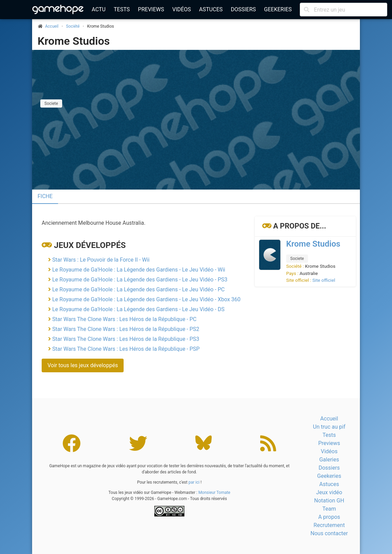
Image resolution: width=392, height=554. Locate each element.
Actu (99, 9)
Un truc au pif (329, 427)
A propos (329, 517)
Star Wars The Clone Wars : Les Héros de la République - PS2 (126, 329)
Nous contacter (329, 533)
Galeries (329, 460)
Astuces (211, 9)
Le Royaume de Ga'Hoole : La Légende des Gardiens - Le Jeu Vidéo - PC (138, 289)
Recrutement (329, 525)
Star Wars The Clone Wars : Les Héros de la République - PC (124, 319)
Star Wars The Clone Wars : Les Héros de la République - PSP (126, 349)
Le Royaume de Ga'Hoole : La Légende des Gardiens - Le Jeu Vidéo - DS (138, 309)
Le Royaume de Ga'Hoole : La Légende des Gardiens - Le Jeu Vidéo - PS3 (140, 280)
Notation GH (329, 501)
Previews (151, 9)
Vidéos (181, 9)
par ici (194, 482)
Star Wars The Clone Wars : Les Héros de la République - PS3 (126, 339)
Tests (122, 9)
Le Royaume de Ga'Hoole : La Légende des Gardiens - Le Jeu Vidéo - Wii (139, 270)
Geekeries (278, 9)
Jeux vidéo (329, 492)
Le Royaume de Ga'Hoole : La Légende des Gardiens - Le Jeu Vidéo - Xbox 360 (146, 299)
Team (329, 509)
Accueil (329, 419)
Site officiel (324, 280)
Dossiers (243, 9)
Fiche (45, 196)
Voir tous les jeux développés (83, 365)
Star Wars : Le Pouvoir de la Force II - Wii (101, 260)
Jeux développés (90, 245)
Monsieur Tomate (214, 493)
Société (73, 26)
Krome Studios (74, 41)
